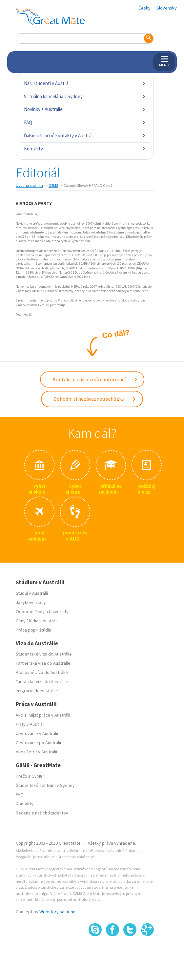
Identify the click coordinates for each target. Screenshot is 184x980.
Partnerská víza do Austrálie (43, 663)
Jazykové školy (31, 602)
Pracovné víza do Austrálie (42, 672)
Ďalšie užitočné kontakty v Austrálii (85, 135)
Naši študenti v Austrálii (85, 83)
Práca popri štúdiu (33, 630)
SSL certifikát (130, 951)
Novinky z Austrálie (85, 109)
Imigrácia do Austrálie (37, 691)
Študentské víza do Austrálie (44, 654)
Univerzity (59, 612)
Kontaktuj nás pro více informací (95, 379)
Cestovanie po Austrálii (38, 743)
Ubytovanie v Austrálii (37, 733)
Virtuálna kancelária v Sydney (85, 96)
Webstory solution (57, 912)
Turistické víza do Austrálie (42, 681)
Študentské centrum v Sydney (45, 785)
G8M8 (53, 185)
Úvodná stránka (29, 185)
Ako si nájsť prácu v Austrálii (43, 715)
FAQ (85, 122)
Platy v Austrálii (31, 724)
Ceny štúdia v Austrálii (37, 621)
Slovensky (167, 8)
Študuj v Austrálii (32, 593)
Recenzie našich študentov (42, 813)
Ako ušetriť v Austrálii (36, 752)
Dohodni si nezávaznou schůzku (95, 399)
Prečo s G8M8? (30, 776)
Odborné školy (30, 612)
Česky (144, 8)
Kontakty (85, 149)
